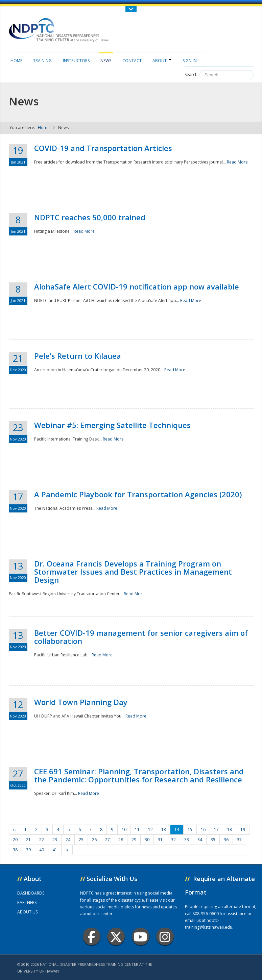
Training (42, 61)
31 (160, 840)
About (162, 61)
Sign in (190, 61)
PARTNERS (27, 902)
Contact (132, 61)
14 (177, 830)
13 (164, 830)
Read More (237, 162)
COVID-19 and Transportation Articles (103, 148)
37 (239, 840)
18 (230, 830)
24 (68, 840)
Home (16, 61)
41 (55, 850)
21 (28, 840)
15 (190, 830)
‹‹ (15, 830)
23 (55, 840)
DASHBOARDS (31, 893)
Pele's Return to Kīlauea (78, 356)
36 (226, 840)
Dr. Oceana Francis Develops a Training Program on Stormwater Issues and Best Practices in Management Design (133, 572)
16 (203, 830)
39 (28, 850)
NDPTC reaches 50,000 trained (90, 217)
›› (67, 850)
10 (124, 830)
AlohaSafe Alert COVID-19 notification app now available (137, 286)
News (106, 61)
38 (15, 850)
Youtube (140, 937)
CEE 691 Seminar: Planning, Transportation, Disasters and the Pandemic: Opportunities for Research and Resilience (139, 775)
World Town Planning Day (81, 702)
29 (134, 840)
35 (213, 840)
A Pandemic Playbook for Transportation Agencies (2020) (138, 494)
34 (200, 840)
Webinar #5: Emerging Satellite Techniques (112, 425)
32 (173, 840)
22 (42, 840)
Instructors (76, 61)
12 (150, 830)
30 (147, 840)
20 (15, 840)
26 (94, 840)
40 (42, 850)
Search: (192, 74)
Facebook (91, 937)
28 (121, 840)
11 (137, 830)
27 (108, 840)
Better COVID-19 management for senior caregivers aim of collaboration (141, 637)
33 (187, 840)
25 (81, 840)
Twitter (116, 937)
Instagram (165, 937)
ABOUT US (27, 912)
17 (216, 830)
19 (243, 830)
